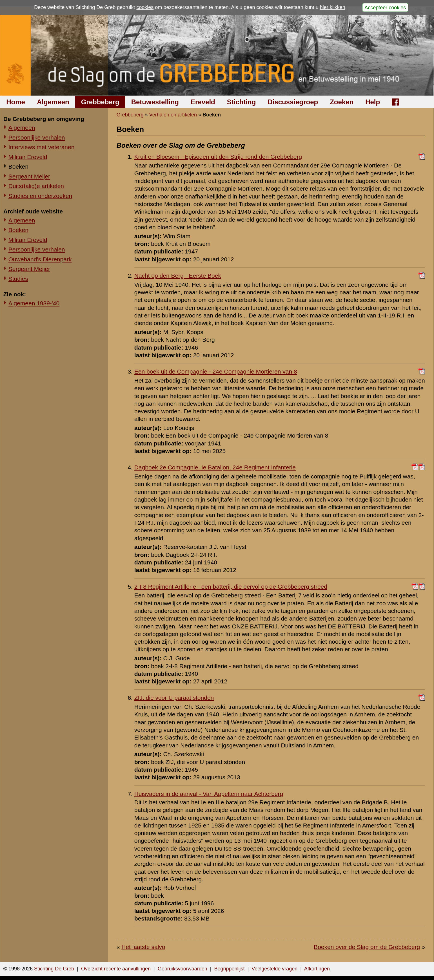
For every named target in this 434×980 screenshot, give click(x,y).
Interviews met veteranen (42, 147)
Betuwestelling (155, 102)
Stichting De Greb (54, 969)
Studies (18, 279)
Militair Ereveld (28, 157)
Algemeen (53, 102)
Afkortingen (317, 969)
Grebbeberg (100, 102)
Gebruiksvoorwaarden (182, 969)
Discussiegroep (293, 102)
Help (373, 102)
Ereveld (203, 102)
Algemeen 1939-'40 (34, 303)
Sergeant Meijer (29, 176)
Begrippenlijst (229, 969)
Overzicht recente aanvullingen (116, 969)
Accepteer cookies (385, 7)
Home (16, 102)
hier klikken (333, 7)
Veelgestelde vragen (274, 969)
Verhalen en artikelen (173, 115)
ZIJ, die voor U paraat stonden (174, 698)
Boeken (18, 166)
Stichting (242, 102)
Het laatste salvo (143, 947)
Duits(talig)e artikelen (36, 186)
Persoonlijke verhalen (37, 137)
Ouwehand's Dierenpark (40, 259)
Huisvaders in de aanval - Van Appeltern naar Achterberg (209, 794)
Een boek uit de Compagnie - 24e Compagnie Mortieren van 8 (216, 371)
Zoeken (342, 102)
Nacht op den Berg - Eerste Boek (178, 276)
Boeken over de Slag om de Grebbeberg (367, 947)
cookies (145, 7)
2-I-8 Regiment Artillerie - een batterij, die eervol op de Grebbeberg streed (231, 587)
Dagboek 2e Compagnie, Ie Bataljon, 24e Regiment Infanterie (215, 467)
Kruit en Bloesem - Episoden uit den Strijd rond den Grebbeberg (218, 157)
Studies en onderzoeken (40, 196)
